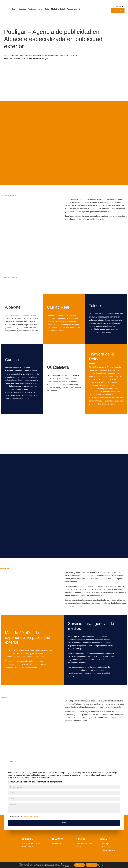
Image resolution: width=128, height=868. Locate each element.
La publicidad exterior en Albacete (18, 315)
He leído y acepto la (25, 817)
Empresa (22, 9)
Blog (81, 9)
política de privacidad (32, 817)
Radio (47, 9)
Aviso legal (105, 844)
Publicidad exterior (35, 9)
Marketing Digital (58, 9)
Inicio (14, 9)
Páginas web (72, 9)
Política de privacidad (109, 847)
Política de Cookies (108, 850)
